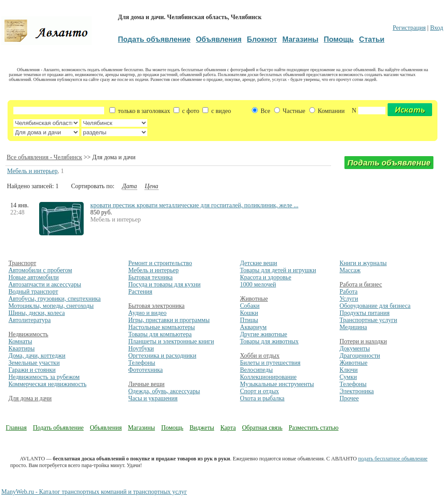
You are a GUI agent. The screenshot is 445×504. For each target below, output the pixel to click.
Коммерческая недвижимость (47, 384)
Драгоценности (360, 356)
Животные (254, 299)
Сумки (348, 377)
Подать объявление (58, 428)
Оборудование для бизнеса (375, 306)
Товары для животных (269, 341)
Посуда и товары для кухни (164, 284)
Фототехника (146, 370)
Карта (228, 428)
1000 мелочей (258, 284)
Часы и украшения (153, 398)
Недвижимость (28, 334)
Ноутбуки (141, 349)
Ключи (349, 370)
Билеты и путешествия (270, 363)
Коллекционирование (268, 377)
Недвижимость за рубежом (44, 377)
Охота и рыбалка (262, 398)
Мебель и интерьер (32, 171)
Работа (348, 292)
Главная (16, 428)
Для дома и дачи (30, 398)
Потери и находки (363, 341)
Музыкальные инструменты (277, 384)
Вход (436, 28)
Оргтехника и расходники (162, 356)
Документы (355, 349)
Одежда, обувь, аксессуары (164, 391)
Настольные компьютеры (162, 327)
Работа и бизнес (361, 284)
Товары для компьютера (160, 334)
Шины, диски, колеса (37, 313)
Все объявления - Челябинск (44, 157)
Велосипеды (256, 370)
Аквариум (253, 327)
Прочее (349, 398)
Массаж (350, 270)
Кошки (249, 313)
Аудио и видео (147, 313)
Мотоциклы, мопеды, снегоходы (51, 306)
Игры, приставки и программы (169, 320)
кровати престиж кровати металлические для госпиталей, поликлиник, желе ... (194, 205)
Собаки (250, 306)
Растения (140, 292)
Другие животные (263, 334)
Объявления (106, 428)
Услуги (349, 299)
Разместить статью (314, 428)
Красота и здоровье (265, 277)
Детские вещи (258, 263)
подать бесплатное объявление (393, 459)
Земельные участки (34, 363)
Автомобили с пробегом (40, 270)
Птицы (249, 320)
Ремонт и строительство (160, 263)
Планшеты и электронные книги (171, 341)
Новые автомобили (34, 277)
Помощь (172, 428)
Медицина (353, 327)
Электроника (357, 391)
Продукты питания (364, 313)
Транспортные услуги (368, 320)
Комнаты (20, 341)
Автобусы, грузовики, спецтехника (55, 299)
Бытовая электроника (156, 306)
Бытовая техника (150, 277)
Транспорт (22, 263)
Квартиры (22, 349)
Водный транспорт (33, 292)
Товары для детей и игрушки (278, 270)
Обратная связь (262, 428)
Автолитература (30, 320)
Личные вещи (146, 384)
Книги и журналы (363, 263)
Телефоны (142, 363)
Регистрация (409, 28)
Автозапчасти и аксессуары (45, 284)
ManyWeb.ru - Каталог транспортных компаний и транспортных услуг (94, 492)
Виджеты (202, 428)
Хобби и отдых (260, 356)
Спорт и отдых (259, 391)
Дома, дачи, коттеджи (37, 356)
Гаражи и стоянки (32, 370)
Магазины (142, 428)
